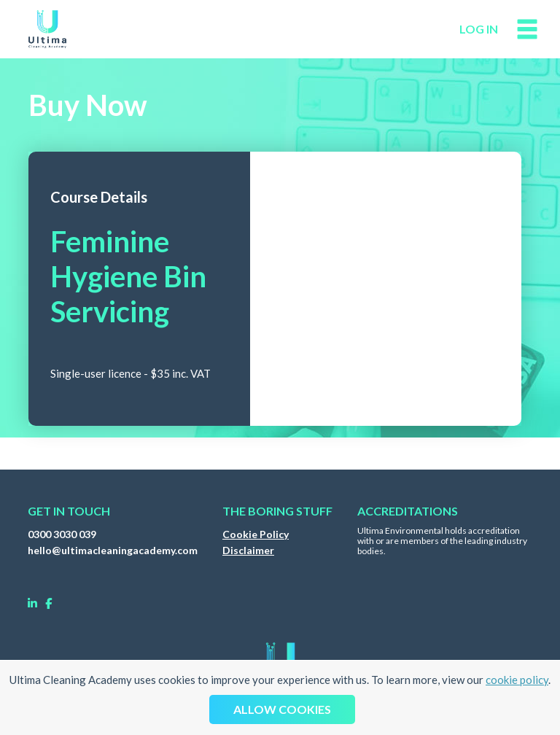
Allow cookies (282, 709)
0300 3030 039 (62, 534)
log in (479, 29)
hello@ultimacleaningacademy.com (113, 550)
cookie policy (517, 680)
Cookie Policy (256, 534)
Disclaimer (248, 550)
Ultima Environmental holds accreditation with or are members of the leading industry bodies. (442, 541)
